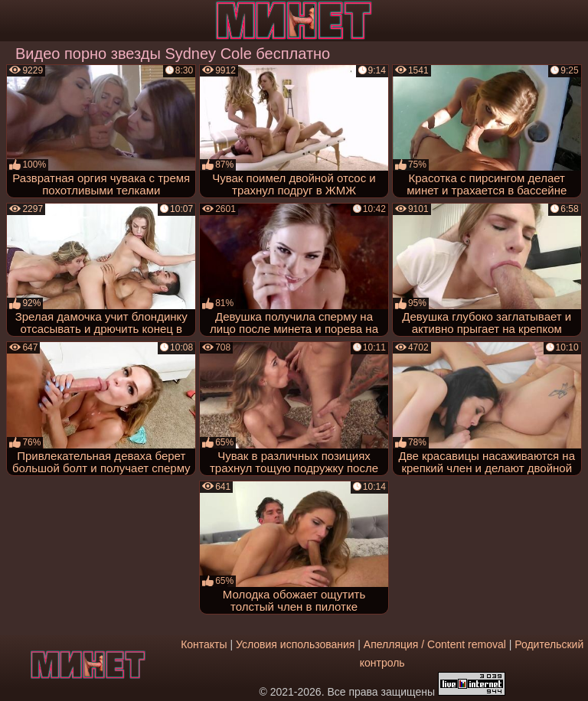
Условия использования (295, 644)
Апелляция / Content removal (435, 644)
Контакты (204, 644)
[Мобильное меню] (14, 21)
